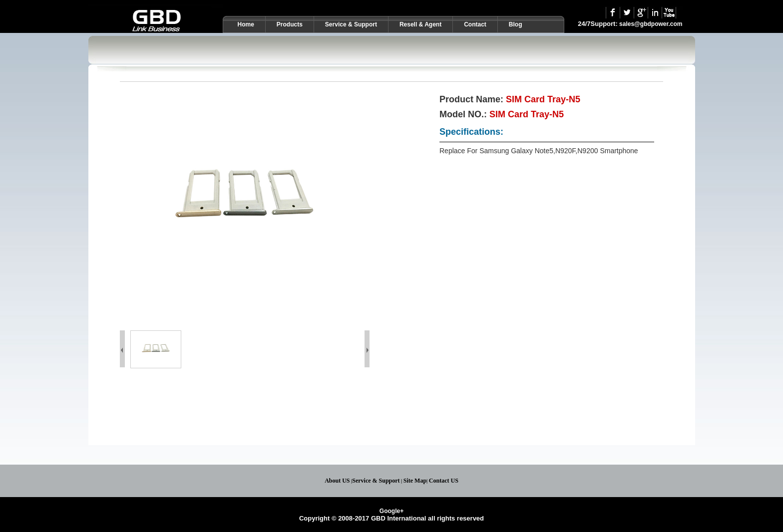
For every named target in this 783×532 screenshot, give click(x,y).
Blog (516, 24)
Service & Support (351, 24)
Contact (475, 24)
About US (337, 481)
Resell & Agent (420, 24)
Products (290, 24)
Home (246, 24)
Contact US (444, 481)
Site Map (415, 481)
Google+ (391, 511)
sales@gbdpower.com (651, 24)
